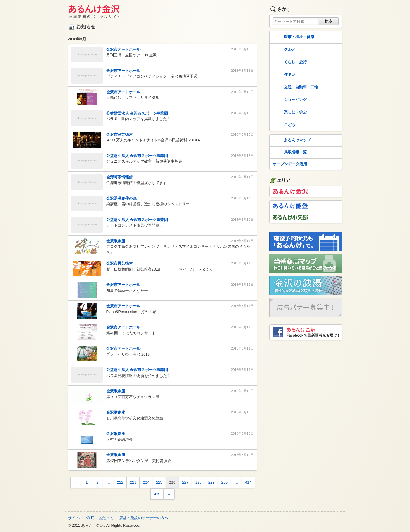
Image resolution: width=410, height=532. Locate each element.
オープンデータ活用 (290, 164)
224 (146, 482)
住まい (283, 75)
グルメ (283, 50)
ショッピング (289, 100)
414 (248, 482)
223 (133, 482)
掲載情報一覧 (289, 152)
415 (157, 494)
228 (198, 482)
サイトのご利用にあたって (91, 518)
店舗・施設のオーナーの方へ (144, 518)
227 (185, 482)
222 (120, 482)
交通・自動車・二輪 (295, 87)
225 (159, 482)
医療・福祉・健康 (293, 37)
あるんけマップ (291, 141)
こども (283, 125)
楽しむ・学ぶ (289, 113)
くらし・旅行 (289, 62)
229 (212, 482)
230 (224, 482)
